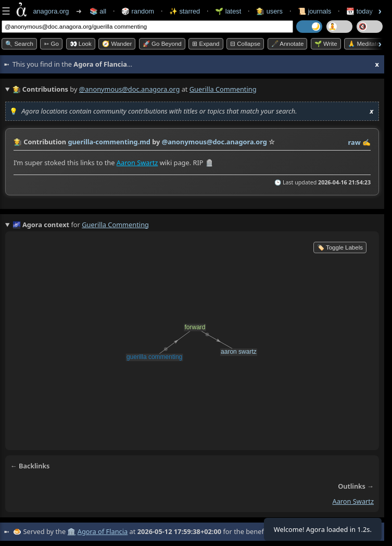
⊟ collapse (245, 44)
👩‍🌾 (18, 142)
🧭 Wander (117, 44)
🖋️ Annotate (288, 44)
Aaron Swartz (137, 163)
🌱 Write (326, 44)
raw (355, 142)
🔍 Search (19, 44)
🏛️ (71, 531)
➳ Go (51, 44)
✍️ (366, 142)
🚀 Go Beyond (162, 44)
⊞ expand (206, 44)
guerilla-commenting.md (109, 142)
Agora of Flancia (103, 531)
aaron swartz (353, 502)
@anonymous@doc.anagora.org (130, 89)
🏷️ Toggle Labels (340, 247)
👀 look (81, 44)
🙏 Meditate (364, 44)
